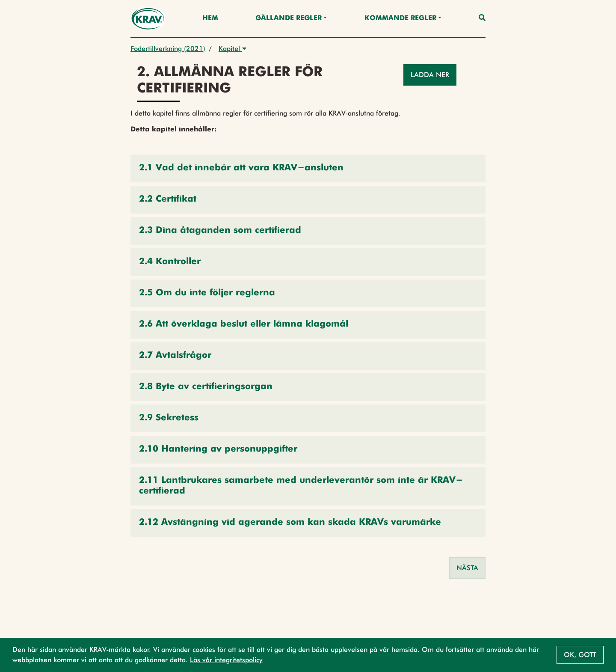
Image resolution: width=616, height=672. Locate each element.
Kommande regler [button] (400, 18)
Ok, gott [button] (580, 655)
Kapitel (232, 49)
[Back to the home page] (148, 19)
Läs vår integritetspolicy (226, 660)
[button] (308, 168)
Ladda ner (430, 75)
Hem (210, 18)
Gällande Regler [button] (289, 18)
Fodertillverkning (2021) (168, 49)
